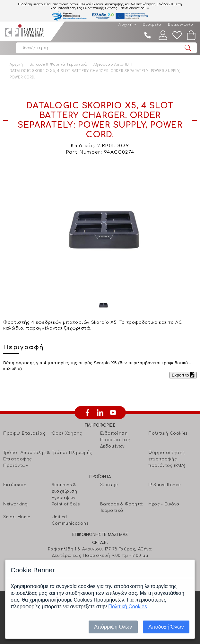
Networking (16, 504)
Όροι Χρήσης (67, 433)
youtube (113, 413)
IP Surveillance (164, 485)
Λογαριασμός (163, 35)
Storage (109, 485)
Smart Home (17, 517)
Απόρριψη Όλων (113, 627)
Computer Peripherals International (24, 31)
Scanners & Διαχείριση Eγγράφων (65, 491)
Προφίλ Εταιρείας (24, 433)
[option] (103, 230)
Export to (183, 375)
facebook (87, 413)
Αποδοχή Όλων (166, 627)
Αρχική (126, 25)
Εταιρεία (152, 25)
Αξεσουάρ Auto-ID (111, 64)
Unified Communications (70, 520)
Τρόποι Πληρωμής (72, 453)
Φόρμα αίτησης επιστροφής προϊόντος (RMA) (167, 459)
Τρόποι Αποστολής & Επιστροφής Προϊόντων (27, 459)
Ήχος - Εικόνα (164, 504)
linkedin (100, 413)
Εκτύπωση (15, 485)
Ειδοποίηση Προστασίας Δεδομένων (115, 440)
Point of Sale (66, 504)
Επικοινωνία (181, 25)
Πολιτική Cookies (168, 433)
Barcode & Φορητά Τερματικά (58, 64)
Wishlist (177, 35)
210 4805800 (147, 35)
